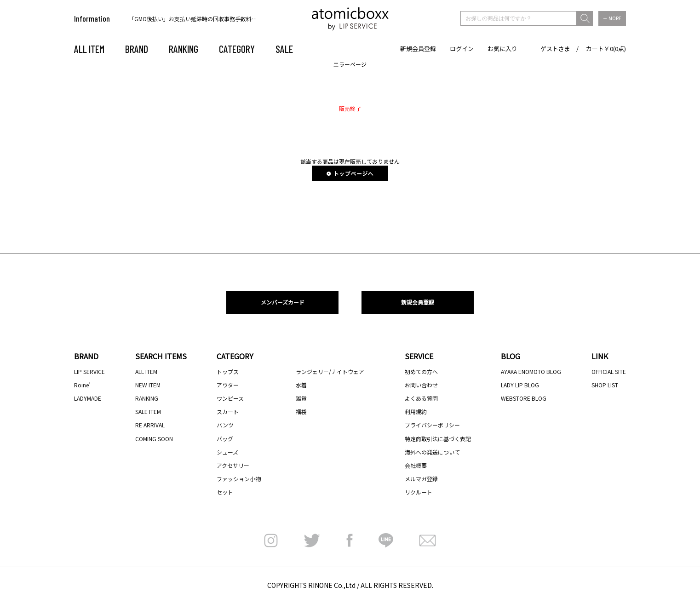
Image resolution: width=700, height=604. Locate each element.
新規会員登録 (418, 49)
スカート (228, 411)
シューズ (227, 452)
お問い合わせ (421, 385)
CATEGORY (237, 49)
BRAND (137, 49)
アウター (228, 385)
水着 (301, 385)
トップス (228, 371)
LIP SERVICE (89, 371)
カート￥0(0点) (606, 49)
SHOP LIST (605, 385)
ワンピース (230, 398)
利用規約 (416, 411)
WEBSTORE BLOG (524, 398)
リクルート (419, 492)
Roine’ (82, 385)
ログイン (462, 49)
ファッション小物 (239, 479)
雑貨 (301, 398)
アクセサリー (233, 465)
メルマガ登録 (421, 479)
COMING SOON (154, 439)
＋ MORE (612, 18)
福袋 (301, 411)
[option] (188, 19)
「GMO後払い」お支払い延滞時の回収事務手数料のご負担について (212, 19)
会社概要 (416, 465)
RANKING (184, 49)
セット (225, 492)
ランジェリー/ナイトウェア (330, 371)
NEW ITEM (148, 385)
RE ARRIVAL (150, 425)
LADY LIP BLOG (520, 385)
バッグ (225, 439)
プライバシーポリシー (432, 425)
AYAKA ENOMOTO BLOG (531, 371)
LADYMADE (88, 398)
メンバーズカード (283, 302)
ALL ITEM (89, 49)
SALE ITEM (148, 411)
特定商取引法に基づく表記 (438, 439)
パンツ (225, 425)
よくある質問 (421, 398)
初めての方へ (421, 371)
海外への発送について (432, 452)
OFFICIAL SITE (609, 371)
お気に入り (502, 49)
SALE (284, 49)
